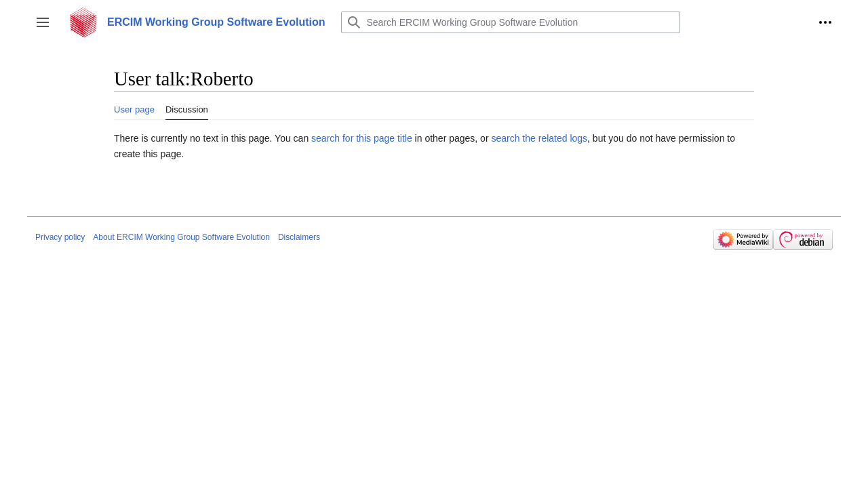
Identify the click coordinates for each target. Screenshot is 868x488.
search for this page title (362, 138)
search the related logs (539, 138)
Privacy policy (60, 237)
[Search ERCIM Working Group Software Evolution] (511, 22)
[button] (43, 22)
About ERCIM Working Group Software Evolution (181, 237)
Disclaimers (299, 237)
